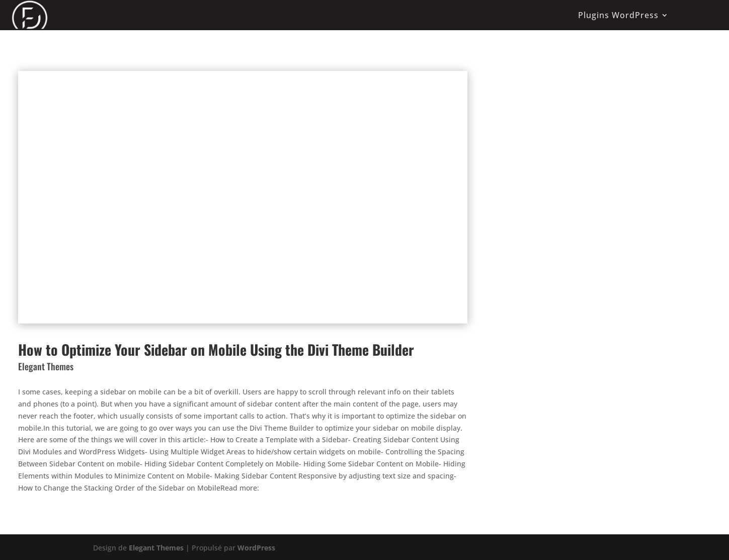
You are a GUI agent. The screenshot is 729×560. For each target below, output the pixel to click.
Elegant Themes (156, 548)
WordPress (256, 548)
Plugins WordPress (618, 15)
